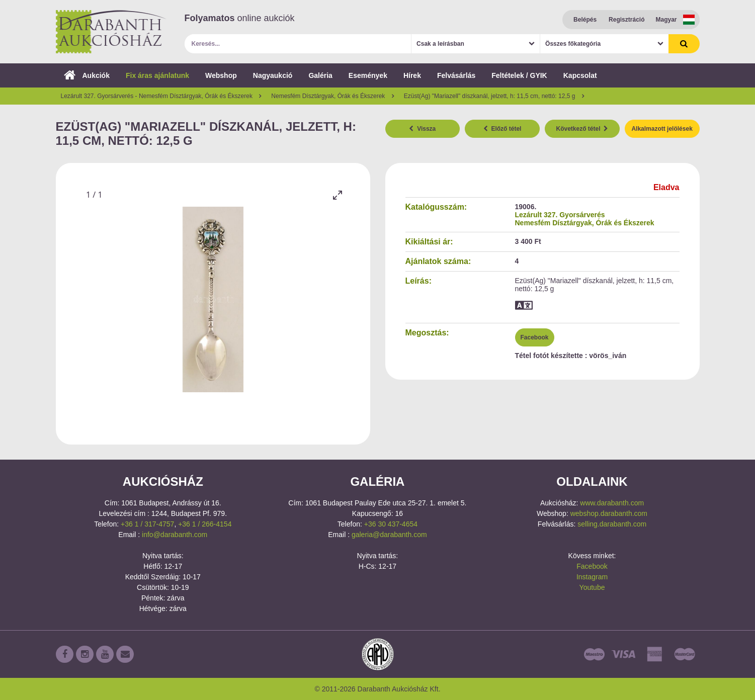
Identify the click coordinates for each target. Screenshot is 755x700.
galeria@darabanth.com (389, 535)
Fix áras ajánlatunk (157, 75)
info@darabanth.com (175, 535)
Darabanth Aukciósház (111, 32)
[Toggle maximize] (338, 195)
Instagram (592, 577)
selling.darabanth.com (612, 524)
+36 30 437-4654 (391, 524)
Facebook (535, 337)
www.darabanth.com (612, 503)
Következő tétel (582, 129)
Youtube (592, 587)
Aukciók (87, 75)
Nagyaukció (273, 75)
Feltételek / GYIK (519, 75)
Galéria (320, 75)
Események (368, 75)
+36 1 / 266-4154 (205, 524)
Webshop (221, 75)
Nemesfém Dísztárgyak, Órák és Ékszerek (585, 223)
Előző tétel (502, 129)
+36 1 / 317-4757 (147, 524)
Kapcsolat (580, 75)
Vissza (422, 129)
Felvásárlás (456, 75)
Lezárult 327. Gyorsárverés (560, 215)
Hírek (412, 75)
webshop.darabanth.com (609, 513)
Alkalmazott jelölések (662, 129)
